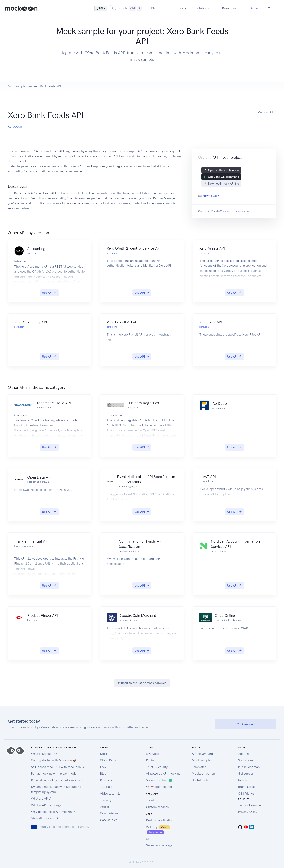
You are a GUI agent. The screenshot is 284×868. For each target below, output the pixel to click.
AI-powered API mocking (163, 774)
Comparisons (109, 813)
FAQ (103, 767)
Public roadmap (249, 767)
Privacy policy (248, 812)
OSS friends (246, 793)
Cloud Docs (108, 760)
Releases (106, 780)
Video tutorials (110, 793)
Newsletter (245, 780)
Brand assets (247, 787)
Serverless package (159, 845)
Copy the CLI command (221, 177)
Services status (159, 780)
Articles (105, 807)
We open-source (159, 787)
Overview (152, 754)
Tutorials (106, 787)
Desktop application (160, 820)
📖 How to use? (208, 196)
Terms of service (249, 805)
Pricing (181, 8)
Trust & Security (157, 767)
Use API (49, 293)
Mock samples (17, 86)
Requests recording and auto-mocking (57, 780)
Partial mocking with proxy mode (54, 774)
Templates (199, 767)
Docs (103, 754)
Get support (246, 774)
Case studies (109, 820)
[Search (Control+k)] (127, 8)
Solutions (204, 8)
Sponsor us (246, 760)
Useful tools (200, 780)
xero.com (16, 126)
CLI (148, 839)
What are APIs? (41, 798)
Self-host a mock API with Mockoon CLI (59, 767)
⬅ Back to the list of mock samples (142, 683)
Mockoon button (229, 211)
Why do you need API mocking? (53, 812)
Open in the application (221, 170)
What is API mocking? (46, 805)
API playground (202, 754)
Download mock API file (221, 184)
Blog (103, 774)
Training (106, 800)
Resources (231, 8)
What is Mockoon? (44, 754)
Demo (254, 8)
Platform (159, 8)
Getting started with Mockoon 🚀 (54, 760)
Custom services (157, 807)
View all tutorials (45, 818)
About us (244, 754)
